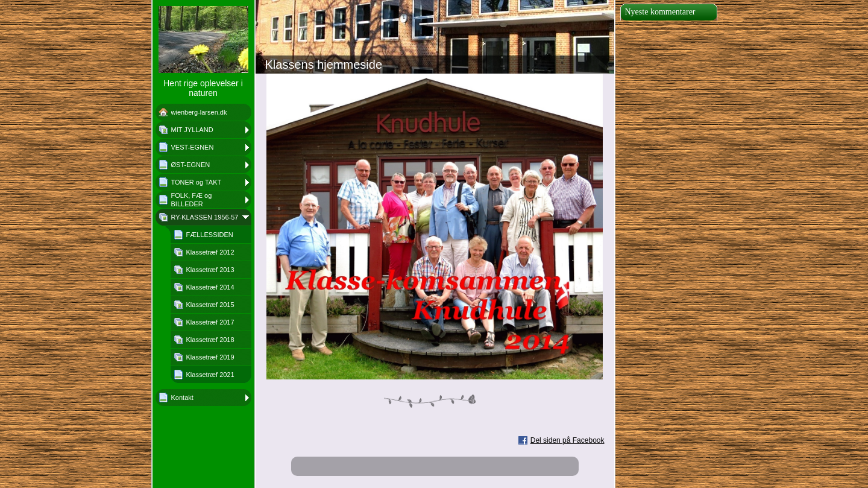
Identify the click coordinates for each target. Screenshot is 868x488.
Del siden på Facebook (568, 440)
